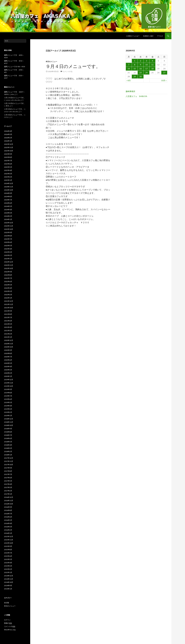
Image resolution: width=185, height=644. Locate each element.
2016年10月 (9, 504)
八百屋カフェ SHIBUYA (136, 96)
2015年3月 (8, 566)
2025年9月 (8, 154)
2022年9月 (8, 272)
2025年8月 (8, 157)
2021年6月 (8, 321)
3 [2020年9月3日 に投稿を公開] (147, 61)
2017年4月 (8, 484)
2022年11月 (9, 265)
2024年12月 (9, 183)
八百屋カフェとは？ (133, 36)
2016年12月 (9, 497)
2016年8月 (8, 510)
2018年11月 (9, 422)
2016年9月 (8, 507)
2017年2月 (8, 491)
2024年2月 (8, 216)
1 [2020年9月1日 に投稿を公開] (135, 61)
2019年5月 (8, 402)
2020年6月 (8, 360)
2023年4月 (8, 249)
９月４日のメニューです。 (73, 66)
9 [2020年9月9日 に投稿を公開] (141, 65)
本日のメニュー (51, 61)
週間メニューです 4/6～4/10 (14, 67)
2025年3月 (8, 174)
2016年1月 (8, 533)
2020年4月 (8, 366)
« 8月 (129, 80)
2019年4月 (8, 406)
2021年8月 (8, 314)
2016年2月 (8, 530)
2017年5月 (8, 481)
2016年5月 (8, 520)
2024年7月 (8, 200)
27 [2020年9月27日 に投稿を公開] (164, 73)
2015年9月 (8, 546)
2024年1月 (8, 219)
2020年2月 (8, 373)
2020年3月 (8, 370)
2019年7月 (8, 396)
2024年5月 (8, 206)
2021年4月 (8, 327)
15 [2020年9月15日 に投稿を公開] (135, 69)
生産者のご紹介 (148, 36)
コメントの (10, 626)
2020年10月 (9, 347)
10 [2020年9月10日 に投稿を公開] (147, 65)
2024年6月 (8, 203)
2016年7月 (8, 514)
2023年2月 (8, 255)
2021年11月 (9, 304)
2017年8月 (8, 471)
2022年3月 (8, 291)
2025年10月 (9, 151)
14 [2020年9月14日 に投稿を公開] (129, 69)
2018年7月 (8, 435)
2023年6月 (8, 242)
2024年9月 (8, 193)
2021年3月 (8, 331)
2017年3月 (8, 487)
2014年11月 (9, 579)
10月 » (164, 80)
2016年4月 (8, 523)
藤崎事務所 (130, 91)
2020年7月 (8, 357)
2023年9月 (8, 232)
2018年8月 (8, 432)
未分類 (7, 603)
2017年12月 (9, 458)
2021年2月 (8, 334)
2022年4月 (8, 288)
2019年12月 (9, 380)
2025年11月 (9, 147)
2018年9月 (8, 429)
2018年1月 (8, 455)
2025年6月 (8, 164)
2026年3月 (8, 134)
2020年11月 (9, 344)
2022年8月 (8, 275)
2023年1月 (8, 259)
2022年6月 (8, 281)
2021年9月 (8, 311)
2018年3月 (8, 448)
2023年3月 (8, 252)
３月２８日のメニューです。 (15, 98)
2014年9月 (8, 585)
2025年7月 (8, 161)
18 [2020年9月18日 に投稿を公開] (152, 69)
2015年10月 (9, 543)
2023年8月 (8, 236)
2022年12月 (9, 262)
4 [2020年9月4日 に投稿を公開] (152, 61)
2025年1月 (8, 180)
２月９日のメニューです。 (14, 109)
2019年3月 (8, 409)
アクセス (160, 36)
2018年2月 (8, 451)
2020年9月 (8, 350)
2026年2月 (8, 138)
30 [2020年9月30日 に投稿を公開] (141, 76)
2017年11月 (9, 461)
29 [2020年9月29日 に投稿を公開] (135, 76)
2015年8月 (8, 550)
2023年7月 (8, 239)
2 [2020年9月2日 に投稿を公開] (141, 61)
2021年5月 (8, 324)
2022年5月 (8, 285)
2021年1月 (8, 337)
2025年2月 (8, 177)
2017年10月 (9, 465)
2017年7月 (8, 474)
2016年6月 (8, 517)
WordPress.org (10, 630)
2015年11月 (9, 540)
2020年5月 (8, 363)
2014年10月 (9, 582)
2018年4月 (8, 445)
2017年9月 (8, 468)
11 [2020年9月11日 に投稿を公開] (152, 65)
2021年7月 (8, 317)
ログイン (7, 620)
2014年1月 (8, 589)
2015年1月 (8, 572)
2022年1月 (8, 298)
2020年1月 (8, 376)
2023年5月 (8, 246)
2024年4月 (8, 210)
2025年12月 (9, 144)
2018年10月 (9, 425)
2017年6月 (8, 478)
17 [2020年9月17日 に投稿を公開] (147, 69)
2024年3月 (8, 213)
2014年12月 (9, 576)
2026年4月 (8, 131)
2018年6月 (8, 438)
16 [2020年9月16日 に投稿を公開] (141, 69)
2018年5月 (8, 442)
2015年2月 (8, 569)
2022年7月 (8, 278)
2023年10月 (9, 229)
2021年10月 (9, 308)
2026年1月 (8, 141)
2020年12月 (9, 340)
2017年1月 (8, 494)
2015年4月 (8, 563)
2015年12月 (9, 536)
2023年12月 (9, 223)
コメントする (68, 71)
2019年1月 (8, 416)
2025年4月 (8, 170)
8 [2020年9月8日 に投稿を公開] (135, 65)
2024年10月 (9, 190)
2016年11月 (9, 501)
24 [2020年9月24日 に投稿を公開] (147, 73)
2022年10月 (9, 268)
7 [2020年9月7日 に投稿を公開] (129, 65)
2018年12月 (9, 419)
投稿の (8, 623)
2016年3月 (8, 527)
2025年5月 (8, 167)
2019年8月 (8, 393)
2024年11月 (9, 187)
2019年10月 (9, 386)
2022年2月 (8, 295)
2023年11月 (9, 226)
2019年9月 (8, 389)
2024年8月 (8, 196)
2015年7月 (8, 553)
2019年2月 (8, 412)
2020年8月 (8, 353)
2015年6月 (8, 556)
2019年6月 (8, 399)
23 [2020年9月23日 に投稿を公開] (141, 73)
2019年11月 (9, 383)
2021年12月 (9, 301)
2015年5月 (8, 559)
